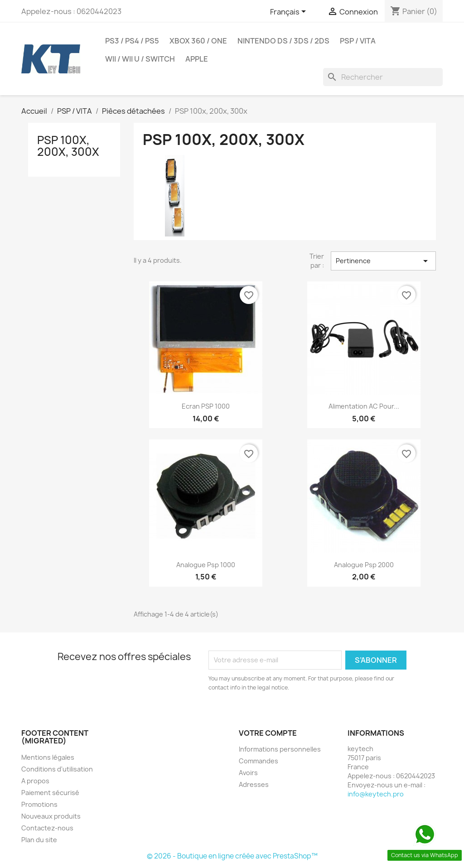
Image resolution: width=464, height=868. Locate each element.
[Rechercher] (383, 77)
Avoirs (248, 773)
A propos (35, 781)
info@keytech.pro (376, 794)
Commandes (259, 761)
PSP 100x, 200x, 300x (68, 146)
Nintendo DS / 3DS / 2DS (283, 41)
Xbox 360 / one (198, 41)
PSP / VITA (358, 41)
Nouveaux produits (51, 816)
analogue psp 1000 (206, 565)
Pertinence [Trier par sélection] (383, 261)
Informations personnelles (280, 749)
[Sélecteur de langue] (290, 12)
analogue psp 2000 (364, 565)
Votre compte (268, 733)
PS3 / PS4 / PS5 (132, 41)
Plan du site (39, 840)
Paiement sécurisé (50, 793)
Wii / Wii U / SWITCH (140, 59)
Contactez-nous (47, 828)
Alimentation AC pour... (364, 406)
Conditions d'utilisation (57, 769)
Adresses (254, 784)
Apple (197, 59)
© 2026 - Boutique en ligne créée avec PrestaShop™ (232, 856)
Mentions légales (48, 757)
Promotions (39, 804)
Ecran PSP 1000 (206, 406)
